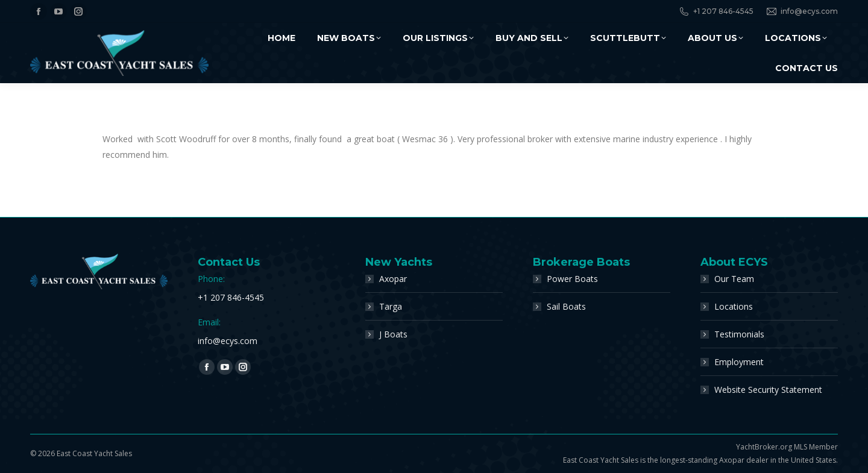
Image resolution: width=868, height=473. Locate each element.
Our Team (734, 279)
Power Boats (572, 279)
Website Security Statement (768, 390)
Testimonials (739, 334)
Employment (739, 362)
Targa (391, 306)
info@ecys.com (802, 11)
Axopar (393, 279)
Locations (734, 306)
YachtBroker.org (764, 447)
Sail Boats (566, 306)
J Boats (393, 334)
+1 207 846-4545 (716, 11)
